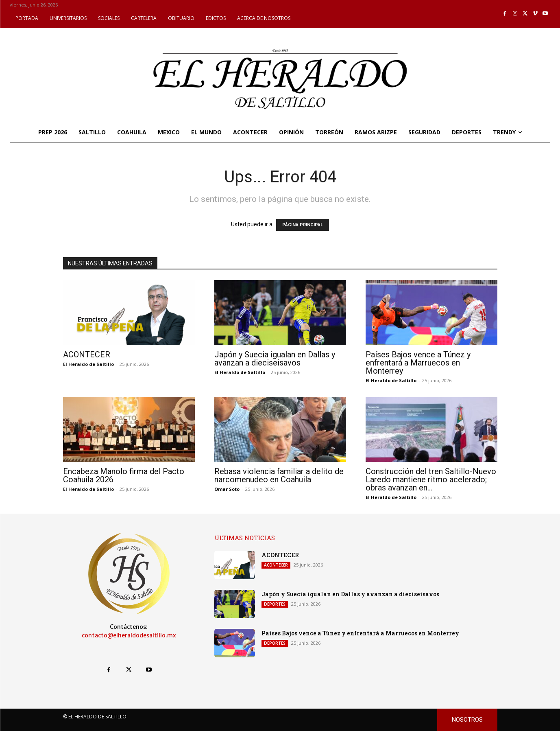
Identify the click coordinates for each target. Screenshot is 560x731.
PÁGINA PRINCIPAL (303, 225)
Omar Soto (227, 489)
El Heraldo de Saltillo (88, 364)
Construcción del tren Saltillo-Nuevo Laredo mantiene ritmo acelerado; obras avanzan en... (431, 479)
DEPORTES (275, 604)
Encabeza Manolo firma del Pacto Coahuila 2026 (124, 475)
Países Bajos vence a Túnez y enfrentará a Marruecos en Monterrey (418, 363)
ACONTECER (87, 355)
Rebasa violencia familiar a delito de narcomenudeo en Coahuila (279, 475)
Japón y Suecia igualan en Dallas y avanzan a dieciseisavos (275, 359)
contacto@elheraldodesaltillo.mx (129, 635)
